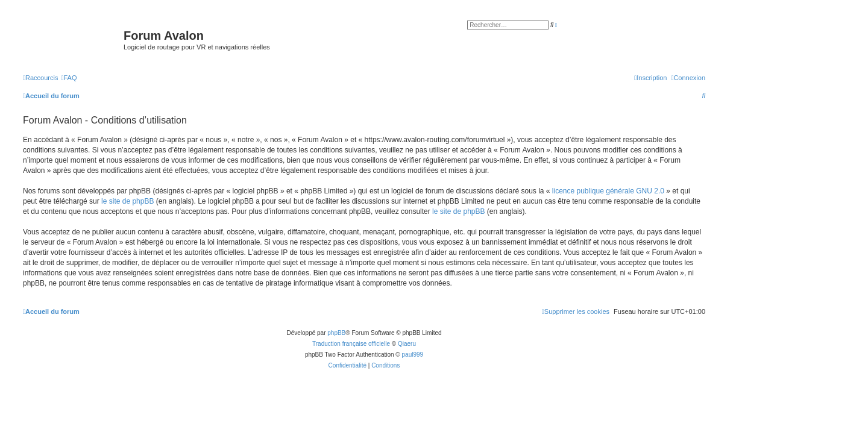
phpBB (336, 333)
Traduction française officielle (351, 344)
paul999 (413, 355)
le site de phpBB (127, 201)
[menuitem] (69, 78)
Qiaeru (407, 344)
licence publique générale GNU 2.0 (608, 191)
